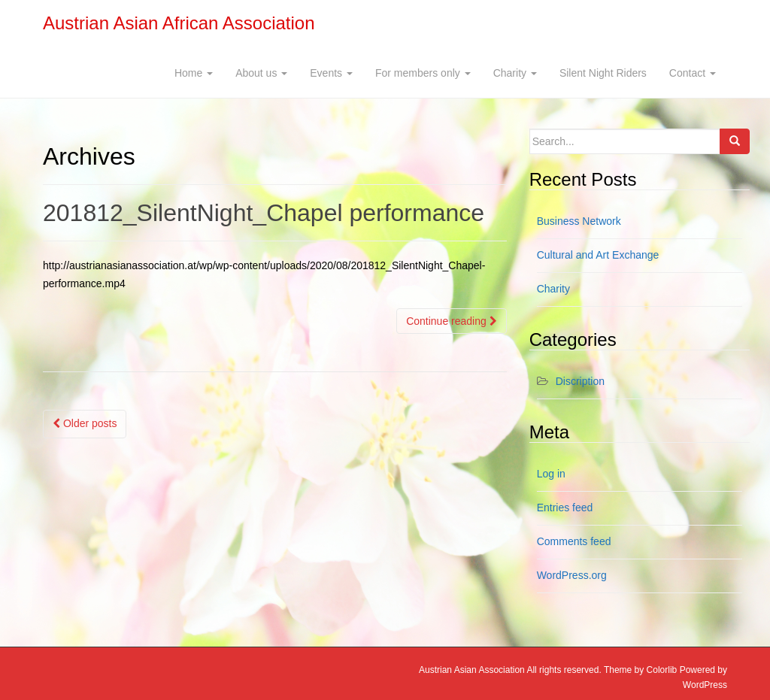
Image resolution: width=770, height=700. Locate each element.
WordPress (705, 685)
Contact (693, 73)
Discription (580, 381)
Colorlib (662, 670)
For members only (423, 73)
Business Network (579, 221)
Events (331, 73)
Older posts (85, 423)
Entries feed (565, 508)
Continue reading (452, 321)
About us (261, 73)
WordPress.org (572, 575)
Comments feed (574, 541)
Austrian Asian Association (472, 670)
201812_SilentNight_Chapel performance (264, 213)
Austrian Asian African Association (179, 23)
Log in (551, 474)
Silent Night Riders (603, 73)
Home (194, 73)
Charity (515, 73)
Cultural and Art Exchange (598, 255)
